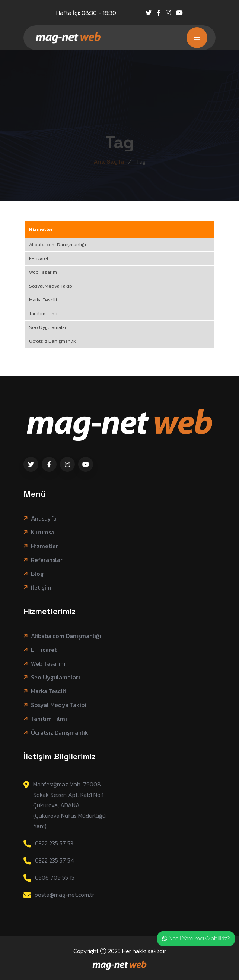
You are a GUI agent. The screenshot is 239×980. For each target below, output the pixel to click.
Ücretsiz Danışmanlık (52, 341)
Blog (37, 574)
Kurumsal (44, 532)
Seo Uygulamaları (48, 327)
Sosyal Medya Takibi (51, 286)
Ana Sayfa (109, 162)
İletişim (41, 588)
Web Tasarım (43, 272)
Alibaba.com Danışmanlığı (58, 244)
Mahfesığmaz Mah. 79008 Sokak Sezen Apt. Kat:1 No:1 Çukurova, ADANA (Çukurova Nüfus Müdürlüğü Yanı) (69, 805)
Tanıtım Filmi (43, 313)
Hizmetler (41, 229)
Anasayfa (44, 519)
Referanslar (47, 560)
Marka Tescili (43, 300)
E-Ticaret (39, 258)
